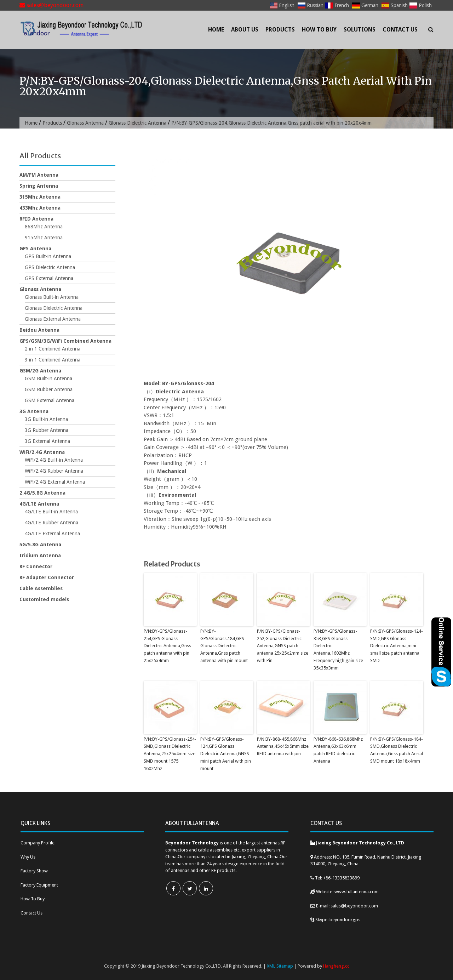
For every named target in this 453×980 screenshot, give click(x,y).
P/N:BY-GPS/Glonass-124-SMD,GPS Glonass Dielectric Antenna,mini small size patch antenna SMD (397, 646)
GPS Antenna (35, 249)
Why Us (28, 857)
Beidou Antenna (39, 330)
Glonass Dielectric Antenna (137, 123)
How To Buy (319, 30)
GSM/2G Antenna (40, 371)
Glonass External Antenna (53, 319)
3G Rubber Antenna (47, 430)
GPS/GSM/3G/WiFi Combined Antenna (65, 341)
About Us (245, 30)
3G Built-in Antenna (46, 419)
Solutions (360, 30)
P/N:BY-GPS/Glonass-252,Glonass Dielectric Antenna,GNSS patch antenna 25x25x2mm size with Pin (283, 646)
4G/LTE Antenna (39, 504)
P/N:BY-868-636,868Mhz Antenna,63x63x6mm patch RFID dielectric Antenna (338, 750)
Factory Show (34, 871)
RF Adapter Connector (47, 577)
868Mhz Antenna (44, 227)
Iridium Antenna (40, 555)
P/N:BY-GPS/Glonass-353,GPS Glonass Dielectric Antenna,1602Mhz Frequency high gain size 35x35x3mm (338, 649)
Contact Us (400, 30)
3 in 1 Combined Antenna (53, 360)
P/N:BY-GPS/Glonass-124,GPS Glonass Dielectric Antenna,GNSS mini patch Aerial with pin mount (226, 754)
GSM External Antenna (50, 400)
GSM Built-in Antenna (48, 378)
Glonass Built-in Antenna (52, 297)
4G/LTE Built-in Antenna (51, 512)
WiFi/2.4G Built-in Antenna (54, 460)
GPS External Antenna (49, 278)
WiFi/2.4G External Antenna (55, 482)
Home (216, 30)
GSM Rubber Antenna (49, 389)
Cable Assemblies (41, 588)
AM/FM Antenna (39, 175)
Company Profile (38, 843)
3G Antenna (34, 411)
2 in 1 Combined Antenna (53, 349)
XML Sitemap (280, 966)
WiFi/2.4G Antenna (42, 452)
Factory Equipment (39, 885)
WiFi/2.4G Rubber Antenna (54, 471)
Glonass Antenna (85, 123)
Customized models (44, 599)
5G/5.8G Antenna (40, 545)
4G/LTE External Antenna (52, 534)
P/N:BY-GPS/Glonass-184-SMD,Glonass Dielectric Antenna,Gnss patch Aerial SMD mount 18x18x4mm (397, 750)
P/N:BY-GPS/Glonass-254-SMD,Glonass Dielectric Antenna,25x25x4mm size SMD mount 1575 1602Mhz (170, 754)
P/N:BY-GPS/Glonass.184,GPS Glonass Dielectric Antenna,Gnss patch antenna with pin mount (224, 646)
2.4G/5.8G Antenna (42, 493)
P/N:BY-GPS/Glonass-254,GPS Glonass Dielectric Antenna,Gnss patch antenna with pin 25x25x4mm (167, 646)
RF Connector (36, 566)
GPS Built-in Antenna (48, 256)
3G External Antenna (47, 441)
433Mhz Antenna (40, 208)
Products (280, 30)
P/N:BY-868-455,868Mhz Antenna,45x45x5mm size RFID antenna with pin (283, 747)
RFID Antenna (36, 219)
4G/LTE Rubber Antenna (51, 523)
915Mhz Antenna (44, 238)
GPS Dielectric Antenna (50, 267)
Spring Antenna (39, 186)
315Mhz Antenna (40, 197)
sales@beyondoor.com (51, 5)
